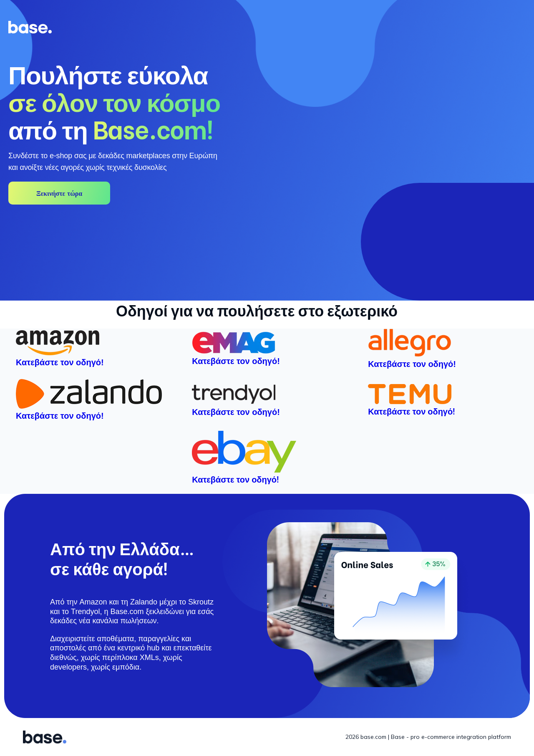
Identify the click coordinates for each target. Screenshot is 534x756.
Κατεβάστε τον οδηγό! (412, 411)
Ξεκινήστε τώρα (59, 193)
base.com (373, 737)
